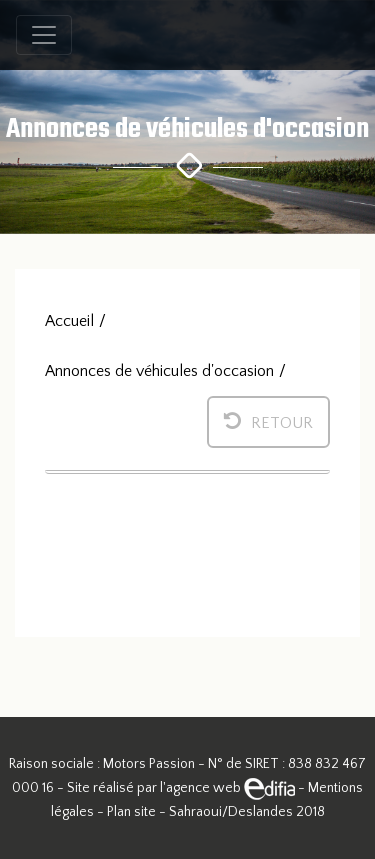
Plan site (131, 812)
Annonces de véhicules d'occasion (159, 371)
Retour (268, 421)
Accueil (69, 321)
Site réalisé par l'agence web (181, 788)
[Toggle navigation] (44, 35)
